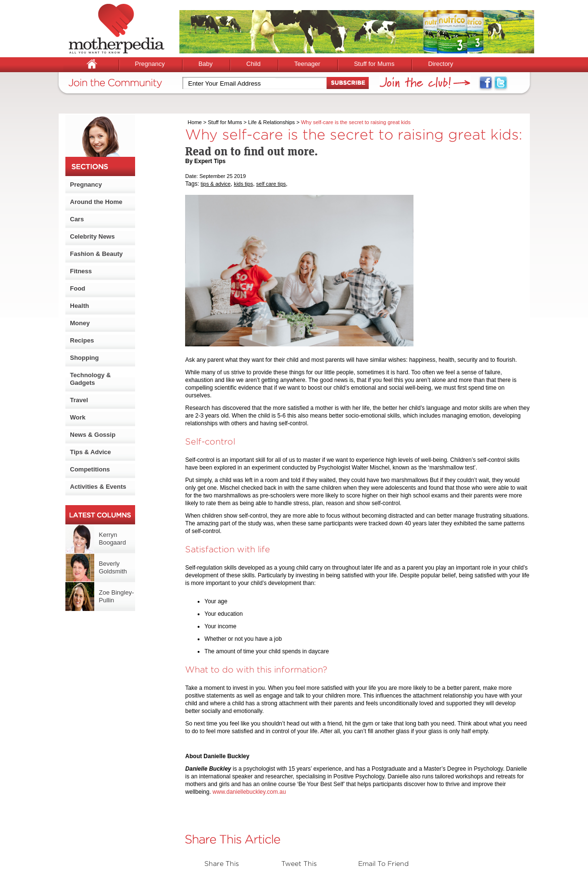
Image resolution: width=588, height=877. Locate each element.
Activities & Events (98, 487)
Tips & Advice (91, 452)
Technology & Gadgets (91, 379)
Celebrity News (93, 236)
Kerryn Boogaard (113, 539)
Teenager (307, 64)
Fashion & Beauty (97, 254)
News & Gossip (93, 435)
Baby (206, 64)
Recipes (82, 340)
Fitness (81, 271)
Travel (79, 400)
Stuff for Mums (374, 64)
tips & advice (215, 184)
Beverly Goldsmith (113, 567)
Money (80, 323)
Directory (440, 64)
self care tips (271, 184)
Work (78, 417)
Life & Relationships (271, 122)
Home (194, 122)
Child (253, 64)
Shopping (85, 358)
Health (80, 306)
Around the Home (96, 202)
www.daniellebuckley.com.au (249, 792)
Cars (77, 219)
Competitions (90, 469)
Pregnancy (150, 64)
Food (78, 288)
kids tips (243, 184)
